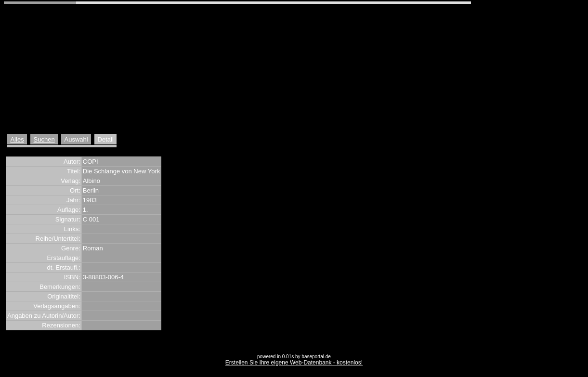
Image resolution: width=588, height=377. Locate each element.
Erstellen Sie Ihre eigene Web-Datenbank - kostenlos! (294, 363)
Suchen (44, 139)
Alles (17, 139)
